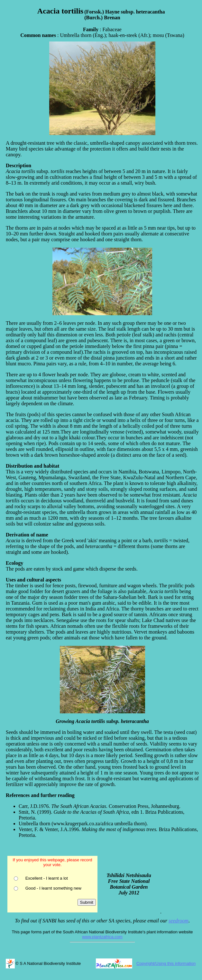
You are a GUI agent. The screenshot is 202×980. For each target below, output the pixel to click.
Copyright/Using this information (166, 963)
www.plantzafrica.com (102, 937)
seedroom (179, 921)
